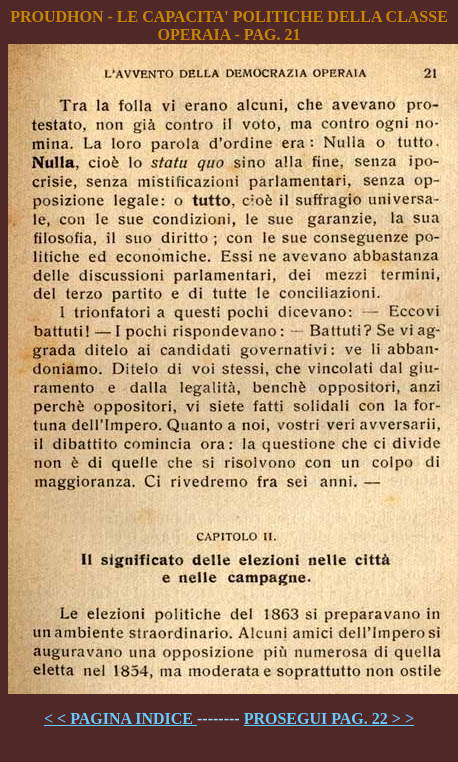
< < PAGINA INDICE (120, 718)
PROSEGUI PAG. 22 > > (329, 718)
